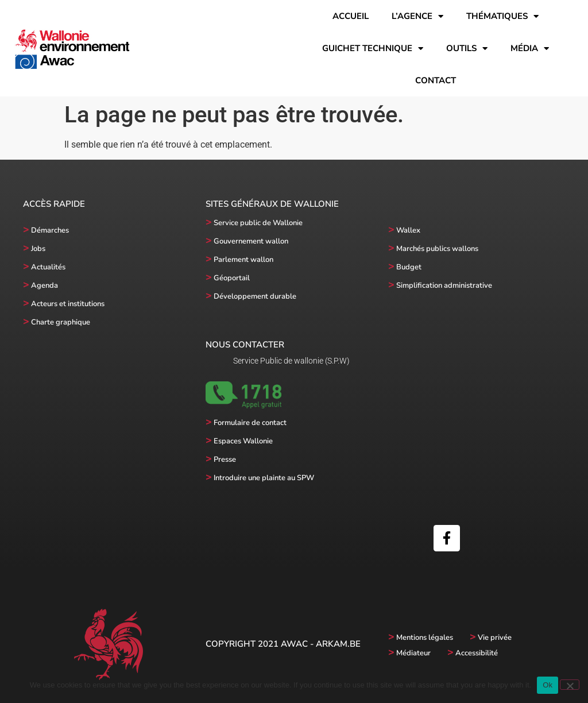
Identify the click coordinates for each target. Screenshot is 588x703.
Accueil (351, 16)
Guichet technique (373, 49)
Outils (467, 49)
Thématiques (502, 16)
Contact (436, 80)
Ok (548, 685)
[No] (570, 685)
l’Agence (417, 16)
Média (530, 49)
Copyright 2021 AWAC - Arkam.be (283, 644)
